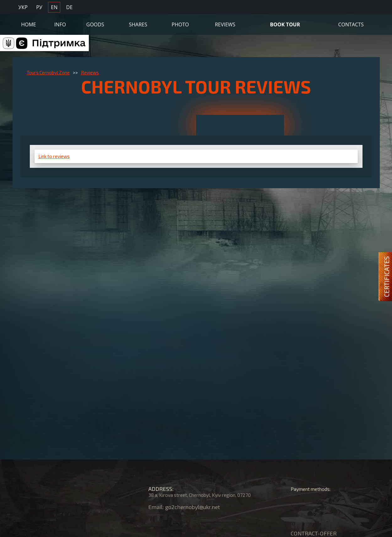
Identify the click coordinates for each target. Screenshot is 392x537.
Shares (138, 24)
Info (60, 24)
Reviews (225, 24)
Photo (180, 24)
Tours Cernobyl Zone (48, 72)
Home (29, 24)
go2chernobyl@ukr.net (193, 507)
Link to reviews (54, 156)
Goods (95, 24)
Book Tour (285, 24)
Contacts (351, 24)
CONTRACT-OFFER (314, 533)
